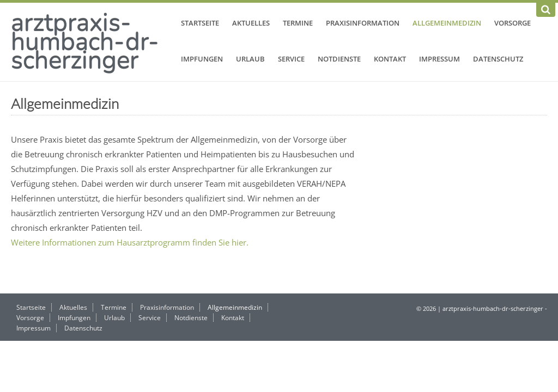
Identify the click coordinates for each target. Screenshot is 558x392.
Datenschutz (498, 59)
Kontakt (390, 59)
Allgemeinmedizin (447, 23)
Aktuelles (251, 23)
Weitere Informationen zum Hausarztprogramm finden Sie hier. (130, 242)
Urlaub (250, 59)
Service (291, 59)
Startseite (200, 23)
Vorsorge (512, 23)
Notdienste (339, 59)
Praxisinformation (363, 23)
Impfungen (202, 59)
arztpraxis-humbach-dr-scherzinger (85, 41)
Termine (298, 23)
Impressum (439, 59)
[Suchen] (546, 10)
